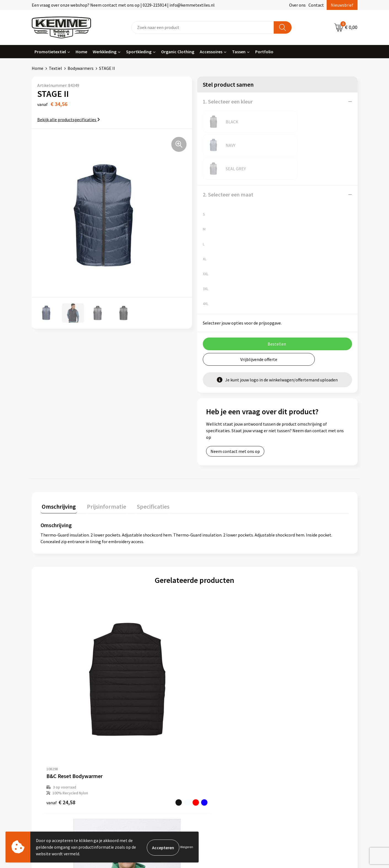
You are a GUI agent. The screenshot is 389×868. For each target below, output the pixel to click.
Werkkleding (105, 52)
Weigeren (187, 847)
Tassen (239, 52)
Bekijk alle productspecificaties (69, 120)
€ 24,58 (61, 658)
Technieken (131, 751)
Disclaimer (292, 743)
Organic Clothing (178, 52)
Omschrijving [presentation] (58, 458)
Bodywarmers (81, 68)
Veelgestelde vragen (140, 734)
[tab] (58, 459)
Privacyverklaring (298, 734)
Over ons (297, 5)
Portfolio (264, 52)
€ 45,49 (215, 652)
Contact (316, 5)
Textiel (55, 68)
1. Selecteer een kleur (228, 101)
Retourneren (214, 734)
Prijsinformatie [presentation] (103, 458)
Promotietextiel (50, 52)
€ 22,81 (138, 652)
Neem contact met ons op (235, 404)
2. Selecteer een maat (228, 148)
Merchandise (132, 760)
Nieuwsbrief (342, 5)
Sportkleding (139, 52)
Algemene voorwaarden (304, 718)
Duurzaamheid (134, 743)
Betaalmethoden (218, 726)
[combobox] (203, 27)
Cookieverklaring (298, 726)
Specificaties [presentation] (147, 458)
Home (81, 52)
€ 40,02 (292, 658)
